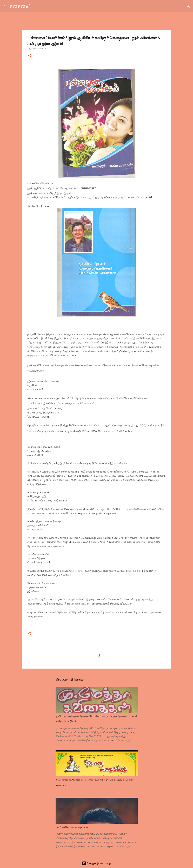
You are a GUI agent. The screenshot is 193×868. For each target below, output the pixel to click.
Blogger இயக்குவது (96, 863)
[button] (29, 56)
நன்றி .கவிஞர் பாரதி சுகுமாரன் (72, 827)
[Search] (35, 6)
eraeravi (20, 6)
